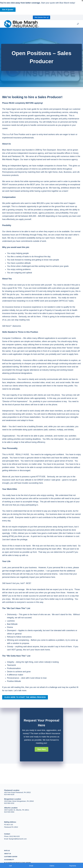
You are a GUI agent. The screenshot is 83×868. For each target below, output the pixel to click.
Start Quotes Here (41, 17)
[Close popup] (82, 1)
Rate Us (7, 851)
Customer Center (11, 857)
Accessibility (9, 860)
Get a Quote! (8, 10)
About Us (8, 854)
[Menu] (78, 24)
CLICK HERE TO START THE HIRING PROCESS (25, 697)
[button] (41, 749)
